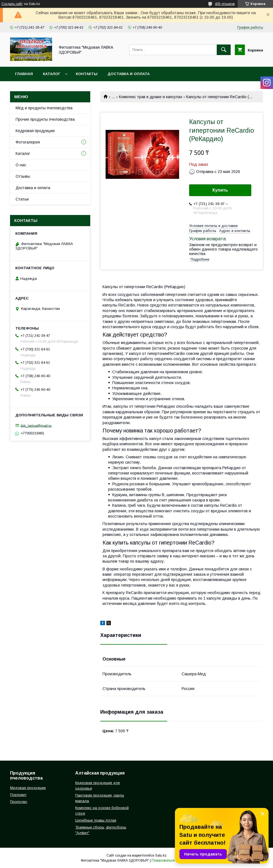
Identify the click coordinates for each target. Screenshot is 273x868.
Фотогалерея (28, 142)
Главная (24, 74)
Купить (220, 190)
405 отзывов (225, 4)
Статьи (22, 199)
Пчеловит (18, 795)
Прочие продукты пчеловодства (45, 119)
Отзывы (23, 176)
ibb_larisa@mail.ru (36, 425)
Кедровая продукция (35, 131)
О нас (21, 165)
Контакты (87, 74)
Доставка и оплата (129, 74)
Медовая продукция (28, 788)
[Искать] (224, 50)
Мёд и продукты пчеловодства (44, 108)
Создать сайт (12, 4)
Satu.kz (161, 855)
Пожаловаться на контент (172, 860)
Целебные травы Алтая (96, 820)
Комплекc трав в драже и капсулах (151, 97)
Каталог (52, 74)
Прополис (19, 802)
